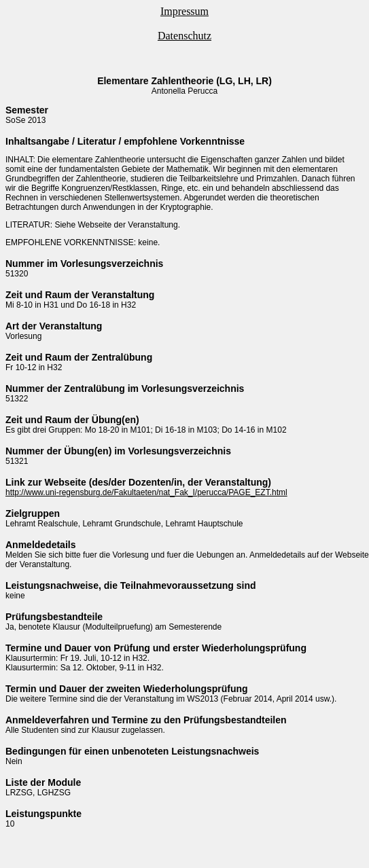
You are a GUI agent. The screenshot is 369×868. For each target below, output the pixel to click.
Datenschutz (184, 36)
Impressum (184, 11)
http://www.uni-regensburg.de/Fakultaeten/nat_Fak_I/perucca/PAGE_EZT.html (146, 492)
